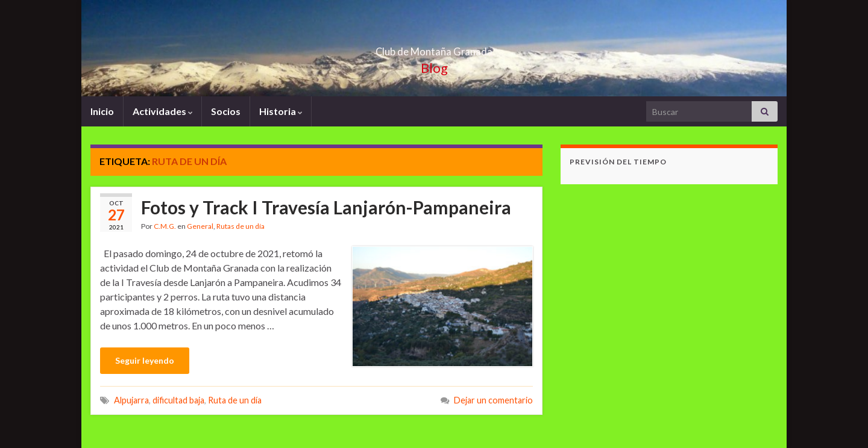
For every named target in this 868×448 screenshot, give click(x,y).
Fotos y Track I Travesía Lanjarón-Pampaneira (326, 207)
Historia (281, 111)
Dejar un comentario (493, 400)
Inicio (102, 111)
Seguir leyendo (145, 360)
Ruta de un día (235, 400)
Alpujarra (131, 400)
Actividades (162, 111)
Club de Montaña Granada (434, 48)
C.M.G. (165, 226)
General (200, 226)
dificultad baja (178, 400)
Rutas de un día (241, 226)
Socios (226, 111)
